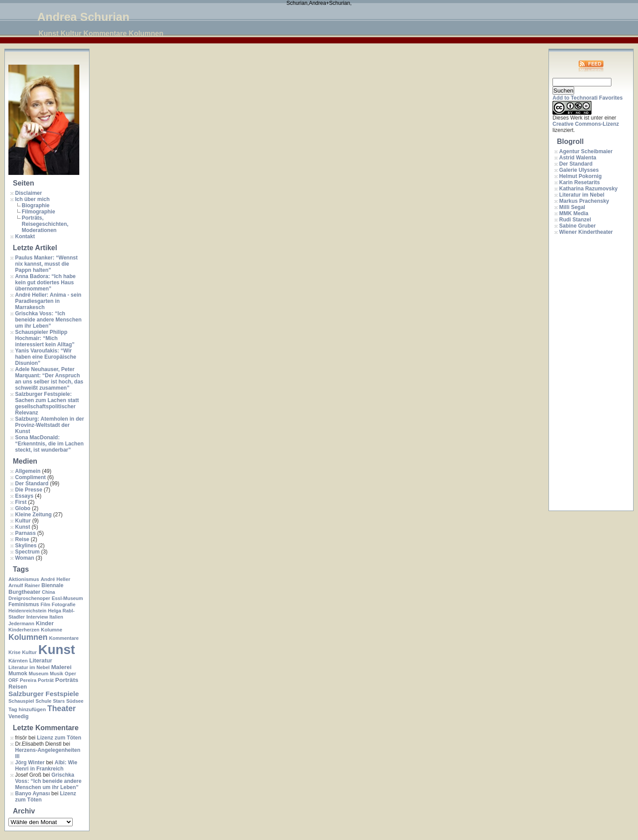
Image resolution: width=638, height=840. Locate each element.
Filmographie (38, 212)
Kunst (23, 527)
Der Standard (32, 484)
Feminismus (24, 604)
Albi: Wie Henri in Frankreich (46, 766)
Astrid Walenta (578, 158)
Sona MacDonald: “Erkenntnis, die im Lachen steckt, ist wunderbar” (49, 444)
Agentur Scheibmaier (586, 151)
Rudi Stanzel (575, 220)
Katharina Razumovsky (588, 189)
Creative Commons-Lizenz (586, 124)
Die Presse (29, 490)
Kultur (23, 521)
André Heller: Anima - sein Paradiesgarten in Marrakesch (48, 301)
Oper (70, 674)
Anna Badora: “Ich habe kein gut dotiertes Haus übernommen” (45, 283)
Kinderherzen (24, 630)
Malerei (61, 667)
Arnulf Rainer (24, 585)
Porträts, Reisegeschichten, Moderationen (45, 224)
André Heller (56, 579)
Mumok (18, 674)
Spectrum (27, 552)
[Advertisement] (588, 373)
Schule (43, 701)
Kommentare (64, 638)
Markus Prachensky (584, 201)
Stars (59, 701)
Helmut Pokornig (580, 176)
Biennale (53, 585)
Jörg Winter (30, 763)
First (21, 502)
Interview (37, 617)
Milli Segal (572, 207)
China (49, 592)
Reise (22, 539)
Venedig (18, 716)
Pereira (28, 680)
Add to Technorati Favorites (587, 98)
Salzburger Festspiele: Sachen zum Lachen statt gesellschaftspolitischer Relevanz (47, 403)
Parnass (25, 533)
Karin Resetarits (580, 182)
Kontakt (25, 236)
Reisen (18, 687)
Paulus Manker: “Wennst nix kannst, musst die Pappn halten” (46, 264)
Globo (23, 508)
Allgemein (28, 471)
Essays (24, 496)
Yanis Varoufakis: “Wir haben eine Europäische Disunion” (46, 357)
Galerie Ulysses (579, 170)
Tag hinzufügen (27, 709)
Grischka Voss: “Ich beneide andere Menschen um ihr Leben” (48, 320)
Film (45, 604)
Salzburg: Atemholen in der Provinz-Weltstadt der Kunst (50, 425)
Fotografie (64, 604)
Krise (14, 652)
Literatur (41, 660)
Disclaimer (29, 193)
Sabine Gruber (578, 226)
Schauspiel (21, 701)
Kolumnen (28, 637)
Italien (56, 617)
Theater (62, 708)
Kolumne (51, 630)
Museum (39, 674)
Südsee (75, 701)
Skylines (26, 546)
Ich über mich (32, 199)
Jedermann (21, 623)
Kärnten (18, 661)
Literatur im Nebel (29, 667)
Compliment (30, 477)
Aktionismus (24, 579)
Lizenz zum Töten (59, 738)
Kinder (45, 623)
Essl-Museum (68, 598)
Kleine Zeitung (33, 515)
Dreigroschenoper (29, 598)
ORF (14, 680)
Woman (25, 558)
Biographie (36, 205)
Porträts (67, 680)
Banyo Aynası (32, 794)
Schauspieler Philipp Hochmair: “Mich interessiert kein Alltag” (45, 338)
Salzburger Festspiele (44, 694)
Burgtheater (24, 592)
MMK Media (574, 213)
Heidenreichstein (27, 611)
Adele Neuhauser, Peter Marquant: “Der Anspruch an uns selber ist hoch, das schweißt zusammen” (49, 379)
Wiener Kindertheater (586, 232)
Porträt (46, 680)
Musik (57, 674)
